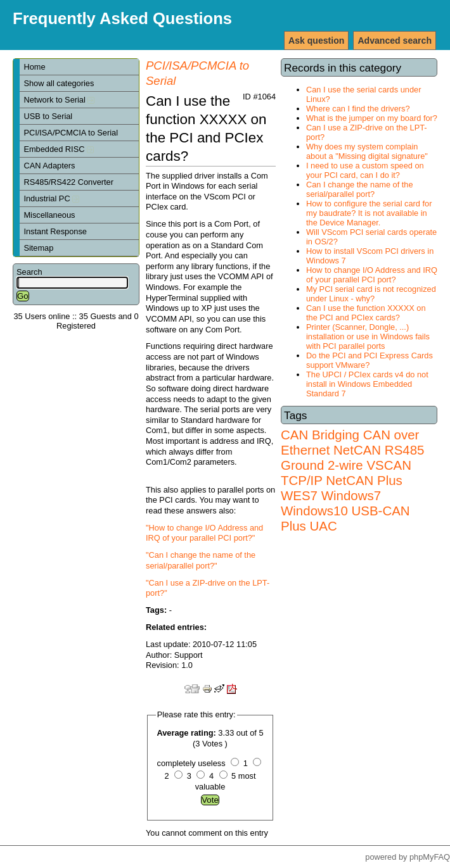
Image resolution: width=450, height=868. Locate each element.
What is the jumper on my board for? (372, 118)
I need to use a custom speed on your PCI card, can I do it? (365, 170)
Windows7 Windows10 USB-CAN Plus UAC (345, 511)
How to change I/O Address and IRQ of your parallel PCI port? (372, 275)
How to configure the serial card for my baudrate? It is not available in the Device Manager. (369, 213)
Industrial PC (51, 198)
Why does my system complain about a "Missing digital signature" (367, 151)
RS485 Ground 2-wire (352, 457)
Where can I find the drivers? (358, 109)
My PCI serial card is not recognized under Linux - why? (371, 294)
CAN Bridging (320, 435)
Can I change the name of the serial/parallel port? (360, 189)
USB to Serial (48, 116)
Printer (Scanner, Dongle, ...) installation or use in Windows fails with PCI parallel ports (368, 337)
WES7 (299, 495)
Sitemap (38, 248)
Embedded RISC (59, 149)
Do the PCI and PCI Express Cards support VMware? (370, 360)
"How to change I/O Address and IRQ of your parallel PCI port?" (204, 533)
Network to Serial (59, 100)
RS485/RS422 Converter (68, 182)
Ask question (316, 41)
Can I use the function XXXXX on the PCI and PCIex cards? (366, 313)
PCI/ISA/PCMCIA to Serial (71, 133)
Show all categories (59, 83)
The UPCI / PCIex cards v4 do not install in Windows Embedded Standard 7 (367, 384)
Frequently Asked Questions (122, 18)
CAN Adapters (49, 166)
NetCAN (357, 450)
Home (34, 67)
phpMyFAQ (430, 857)
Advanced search (395, 41)
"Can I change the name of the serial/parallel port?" (201, 560)
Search (29, 272)
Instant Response (55, 231)
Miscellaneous (49, 215)
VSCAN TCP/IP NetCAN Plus (346, 473)
